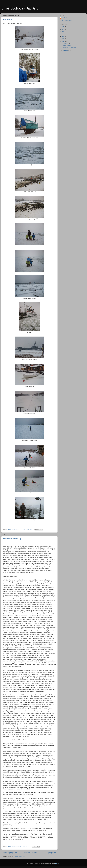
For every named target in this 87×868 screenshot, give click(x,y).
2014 (63, 41)
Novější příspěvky (10, 853)
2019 (63, 32)
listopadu (66, 51)
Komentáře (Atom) (20, 856)
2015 (63, 39)
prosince (66, 43)
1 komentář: (26, 847)
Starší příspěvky (50, 853)
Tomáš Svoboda (66, 18)
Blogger (57, 864)
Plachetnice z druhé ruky (12, 539)
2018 (63, 34)
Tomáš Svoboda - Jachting (19, 8)
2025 (63, 27)
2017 (63, 36)
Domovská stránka (30, 853)
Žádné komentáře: (27, 530)
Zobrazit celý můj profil (66, 20)
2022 (63, 29)
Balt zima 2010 (9, 19)
